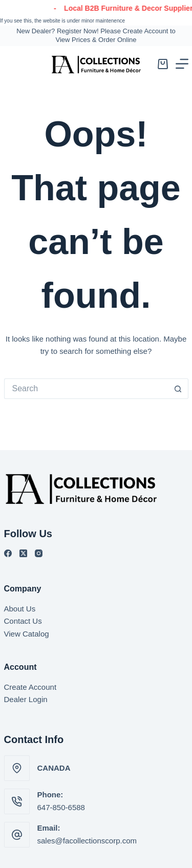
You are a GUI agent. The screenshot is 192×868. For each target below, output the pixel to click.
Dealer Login (26, 699)
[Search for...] (86, 389)
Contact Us (23, 621)
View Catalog (27, 634)
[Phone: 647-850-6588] (17, 801)
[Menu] (182, 64)
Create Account (30, 687)
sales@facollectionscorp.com (87, 841)
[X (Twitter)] (23, 553)
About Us (20, 609)
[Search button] (178, 389)
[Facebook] (8, 553)
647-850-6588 (61, 807)
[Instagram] (39, 553)
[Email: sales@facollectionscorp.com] (17, 835)
